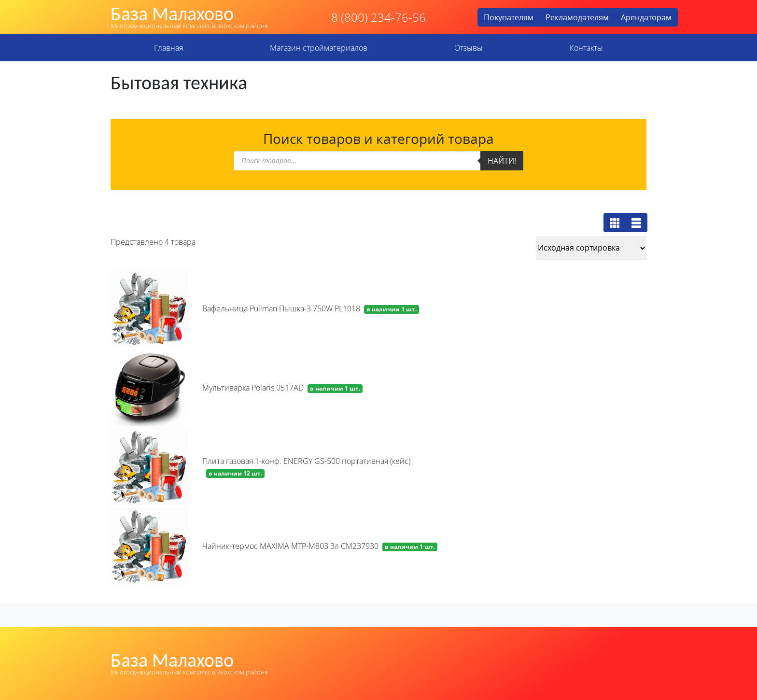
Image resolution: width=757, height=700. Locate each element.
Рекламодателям (577, 17)
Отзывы (469, 48)
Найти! (502, 161)
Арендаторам (646, 17)
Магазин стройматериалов (319, 48)
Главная (168, 48)
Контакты (586, 48)
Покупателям (509, 17)
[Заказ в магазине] (591, 248)
